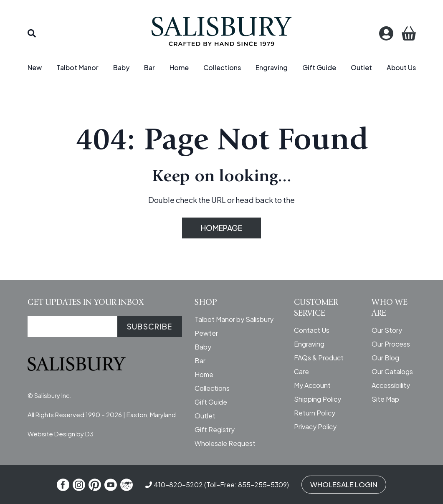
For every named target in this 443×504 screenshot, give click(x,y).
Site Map (385, 399)
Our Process (391, 344)
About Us (401, 67)
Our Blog (385, 358)
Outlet (361, 67)
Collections (222, 67)
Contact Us (312, 330)
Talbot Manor (77, 67)
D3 (89, 434)
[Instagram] (79, 485)
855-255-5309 (262, 485)
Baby (121, 67)
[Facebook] (63, 485)
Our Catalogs (392, 371)
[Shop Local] (127, 485)
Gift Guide (319, 67)
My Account (312, 385)
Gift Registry (215, 429)
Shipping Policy (318, 399)
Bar (149, 67)
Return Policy (315, 413)
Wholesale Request (225, 443)
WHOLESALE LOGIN (344, 484)
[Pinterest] (95, 485)
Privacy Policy (315, 427)
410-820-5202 (178, 485)
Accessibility (391, 385)
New (35, 67)
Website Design (51, 434)
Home (179, 67)
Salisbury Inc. (53, 395)
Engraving (272, 67)
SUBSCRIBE (150, 326)
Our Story (387, 330)
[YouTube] (111, 485)
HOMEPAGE (222, 228)
